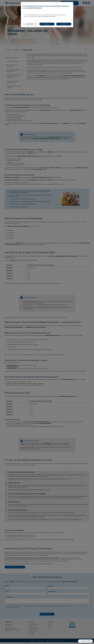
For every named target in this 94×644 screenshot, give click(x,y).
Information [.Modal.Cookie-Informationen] (30, 24)
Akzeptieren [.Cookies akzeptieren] (64, 24)
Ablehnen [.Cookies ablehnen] (47, 24)
